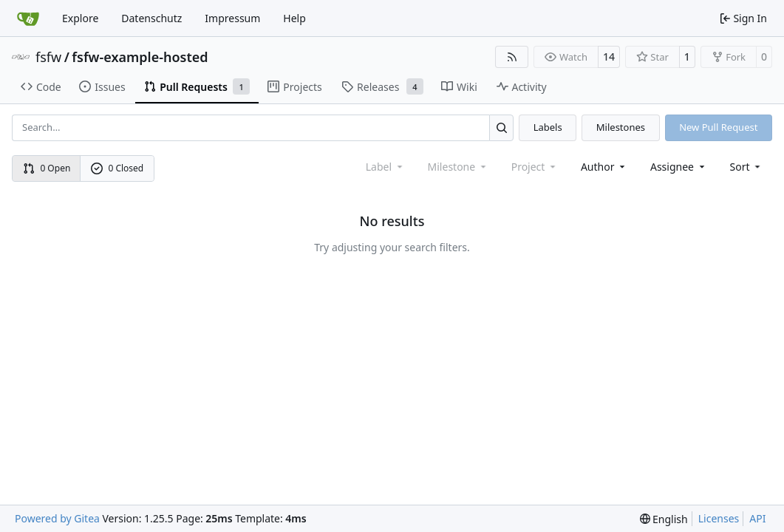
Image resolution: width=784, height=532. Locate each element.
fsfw (48, 57)
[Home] (28, 18)
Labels (548, 127)
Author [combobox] (604, 167)
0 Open (47, 168)
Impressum (232, 18)
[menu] (747, 167)
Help (294, 18)
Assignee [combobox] (679, 167)
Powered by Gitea (57, 518)
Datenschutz (151, 18)
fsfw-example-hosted (140, 57)
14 (609, 57)
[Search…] (501, 127)
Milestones (621, 127)
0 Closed (117, 168)
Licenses (719, 518)
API (757, 518)
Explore (80, 18)
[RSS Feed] (512, 57)
